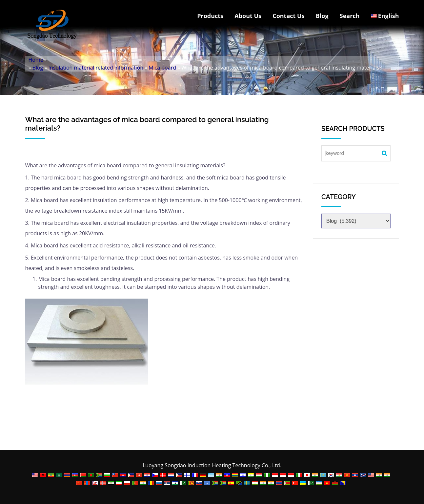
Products (210, 16)
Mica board (162, 68)
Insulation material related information (96, 68)
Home (36, 60)
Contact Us (288, 16)
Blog (322, 16)
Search (350, 16)
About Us (248, 16)
